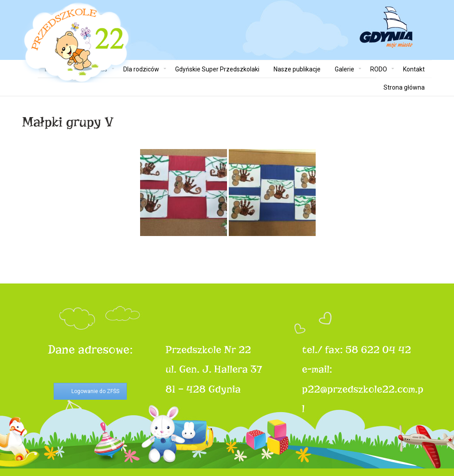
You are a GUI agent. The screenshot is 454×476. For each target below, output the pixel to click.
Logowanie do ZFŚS (95, 391)
